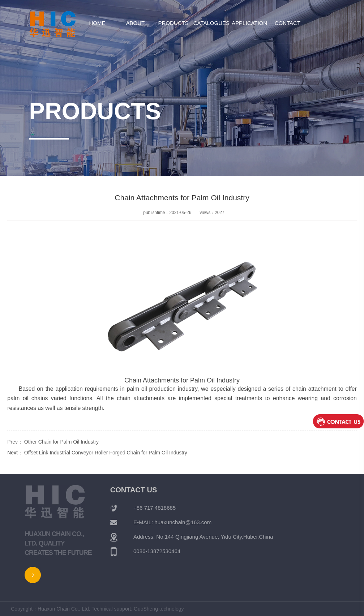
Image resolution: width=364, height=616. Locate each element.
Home (97, 23)
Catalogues (211, 23)
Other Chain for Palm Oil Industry (61, 442)
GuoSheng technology (159, 609)
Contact (288, 23)
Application (249, 23)
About (135, 23)
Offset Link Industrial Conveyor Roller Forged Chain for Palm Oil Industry (106, 453)
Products (174, 23)
